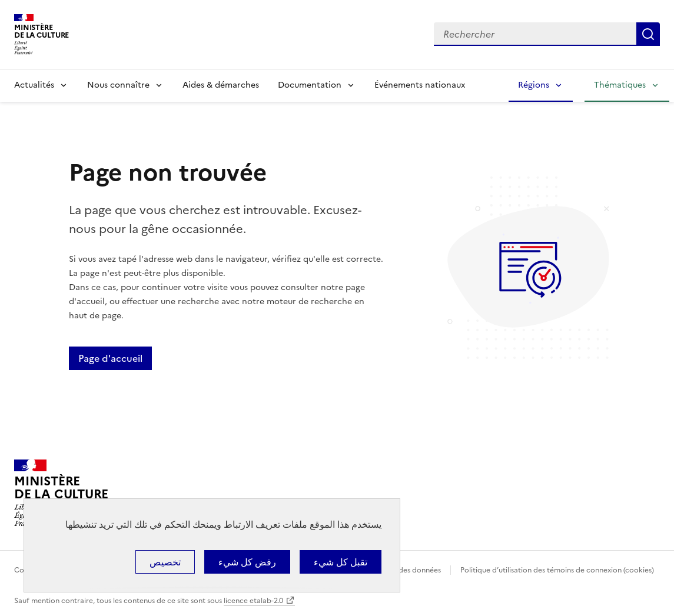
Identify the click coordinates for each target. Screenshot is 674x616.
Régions (534, 85)
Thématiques (620, 85)
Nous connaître (118, 85)
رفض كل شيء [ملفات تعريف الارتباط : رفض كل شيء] (247, 562)
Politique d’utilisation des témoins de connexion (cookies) (557, 570)
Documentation (310, 85)
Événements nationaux (420, 85)
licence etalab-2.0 (253, 601)
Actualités (34, 85)
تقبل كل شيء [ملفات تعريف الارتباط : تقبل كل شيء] (341, 562)
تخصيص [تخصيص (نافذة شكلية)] (165, 562)
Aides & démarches (221, 85)
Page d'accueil (110, 358)
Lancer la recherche (648, 34)
